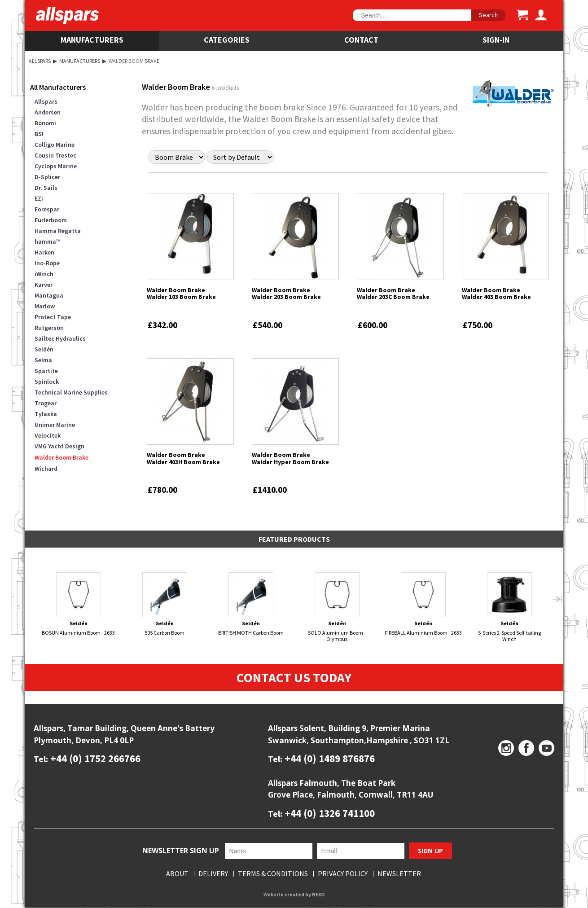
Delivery (213, 875)
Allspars (40, 61)
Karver (44, 285)
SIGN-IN (496, 40)
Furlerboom (51, 220)
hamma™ (47, 241)
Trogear (46, 403)
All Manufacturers (58, 87)
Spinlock (47, 382)
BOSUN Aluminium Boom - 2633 (79, 604)
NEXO (318, 895)
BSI (39, 134)
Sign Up (430, 851)
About (177, 875)
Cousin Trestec (55, 155)
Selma (43, 360)
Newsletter (399, 875)
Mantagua (49, 295)
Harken (44, 252)
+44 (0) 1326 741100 (329, 814)
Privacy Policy (343, 875)
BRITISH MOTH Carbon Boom (251, 604)
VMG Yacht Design (59, 446)
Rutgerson (49, 328)
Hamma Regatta (58, 231)
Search (488, 15)
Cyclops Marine (56, 166)
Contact (361, 40)
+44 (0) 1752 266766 (94, 759)
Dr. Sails (46, 188)
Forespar (47, 209)
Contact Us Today (294, 678)
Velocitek (48, 435)
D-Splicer (47, 177)
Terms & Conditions (273, 875)
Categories (227, 40)
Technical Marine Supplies (71, 392)
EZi (39, 198)
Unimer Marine (55, 425)
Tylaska (46, 414)
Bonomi (45, 123)
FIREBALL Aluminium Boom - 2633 (423, 604)
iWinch (44, 274)
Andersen (48, 112)
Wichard (46, 469)
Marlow (45, 306)
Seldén (44, 349)
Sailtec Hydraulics (60, 338)
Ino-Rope (47, 263)
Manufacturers (92, 40)
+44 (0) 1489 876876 (329, 759)
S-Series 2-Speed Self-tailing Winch (510, 607)
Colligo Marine (55, 145)
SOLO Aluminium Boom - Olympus (337, 607)
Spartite (46, 371)
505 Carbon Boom (165, 604)
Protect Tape (53, 317)
